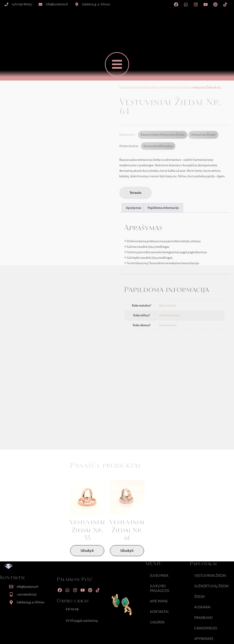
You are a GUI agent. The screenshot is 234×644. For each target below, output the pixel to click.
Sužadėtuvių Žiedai (211, 586)
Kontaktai (159, 612)
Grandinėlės (206, 628)
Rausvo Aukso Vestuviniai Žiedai (172, 88)
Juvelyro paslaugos (160, 588)
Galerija (157, 622)
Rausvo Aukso (167, 306)
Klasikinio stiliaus (170, 315)
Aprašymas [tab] (134, 208)
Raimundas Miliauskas (158, 146)
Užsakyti (87, 551)
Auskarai (202, 607)
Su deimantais (168, 325)
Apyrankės (204, 639)
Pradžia (124, 88)
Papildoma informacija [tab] (163, 208)
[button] (136, 193)
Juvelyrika (159, 576)
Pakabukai (203, 618)
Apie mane (159, 601)
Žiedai (199, 597)
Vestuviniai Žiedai (140, 88)
